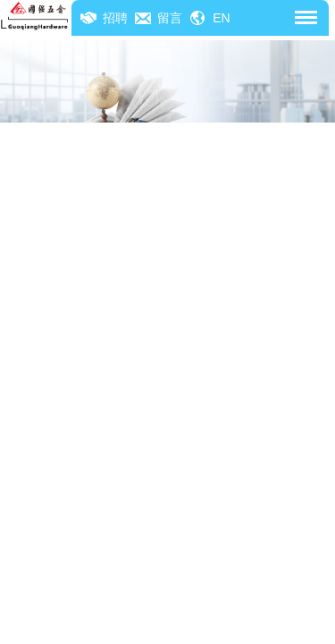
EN (221, 18)
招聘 (115, 18)
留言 (170, 18)
